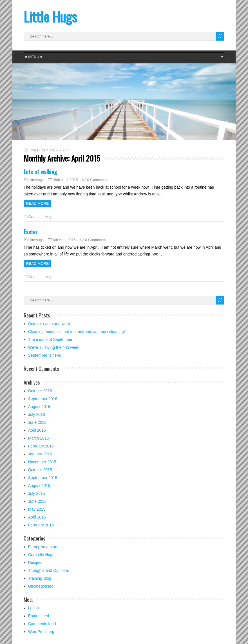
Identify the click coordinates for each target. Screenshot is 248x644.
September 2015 (43, 478)
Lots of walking (40, 172)
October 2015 (40, 470)
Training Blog (40, 578)
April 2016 (37, 430)
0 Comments (98, 180)
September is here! (45, 355)
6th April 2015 (64, 240)
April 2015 (37, 517)
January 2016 (40, 454)
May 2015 (37, 509)
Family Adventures (44, 547)
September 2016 (43, 399)
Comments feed (42, 624)
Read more (38, 203)
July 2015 (37, 493)
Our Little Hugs (41, 217)
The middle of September (50, 339)
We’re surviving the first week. (54, 347)
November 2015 (42, 462)
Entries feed (39, 616)
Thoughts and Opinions (49, 570)
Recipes (35, 563)
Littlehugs (36, 180)
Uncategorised (41, 586)
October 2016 (40, 391)
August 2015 (39, 486)
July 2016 (37, 414)
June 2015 (37, 501)
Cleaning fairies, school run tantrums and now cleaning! (77, 332)
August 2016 (39, 407)
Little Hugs (50, 16)
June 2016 (37, 422)
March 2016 (39, 438)
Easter (31, 232)
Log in (33, 608)
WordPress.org (41, 632)
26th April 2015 (65, 180)
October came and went (49, 324)
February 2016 (41, 446)
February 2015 (41, 525)
